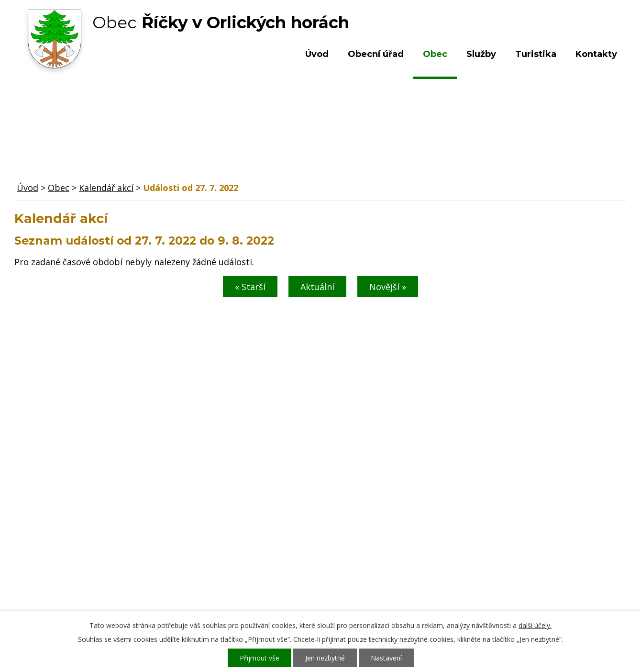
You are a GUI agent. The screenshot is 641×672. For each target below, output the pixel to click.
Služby (481, 54)
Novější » (388, 287)
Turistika (536, 54)
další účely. (535, 625)
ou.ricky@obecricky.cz (298, 573)
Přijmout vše (260, 658)
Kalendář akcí (106, 188)
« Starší (250, 287)
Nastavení (386, 658)
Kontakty (596, 54)
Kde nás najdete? (523, 536)
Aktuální (317, 287)
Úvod (317, 54)
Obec (435, 54)
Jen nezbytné (325, 658)
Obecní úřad (376, 54)
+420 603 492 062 (256, 546)
